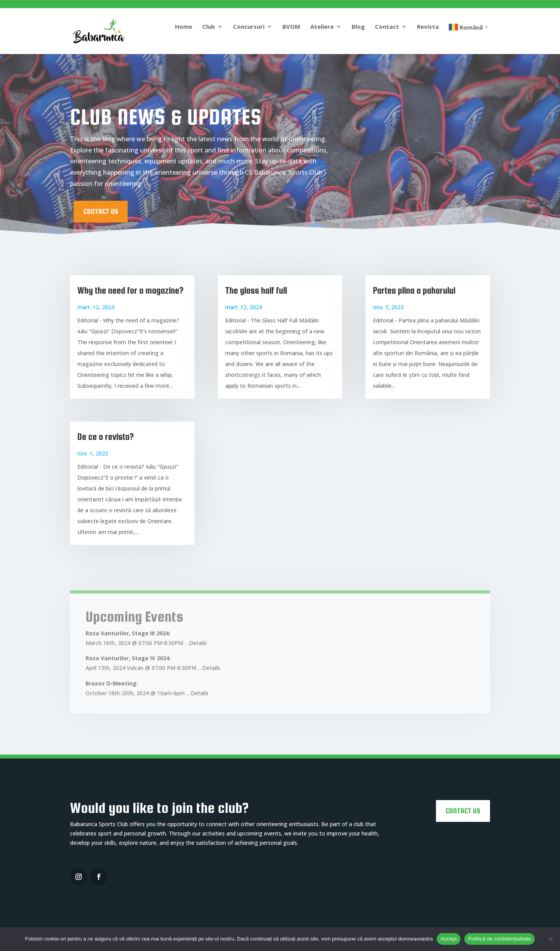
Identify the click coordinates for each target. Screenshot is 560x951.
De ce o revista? (106, 437)
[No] (550, 939)
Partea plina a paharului (414, 290)
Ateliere (322, 27)
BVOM (291, 27)
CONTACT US (167, 211)
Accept (449, 939)
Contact (387, 27)
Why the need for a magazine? (130, 290)
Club (209, 27)
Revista (428, 27)
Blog (358, 27)
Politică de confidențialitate (500, 939)
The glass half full (256, 290)
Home (184, 27)
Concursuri (249, 27)
